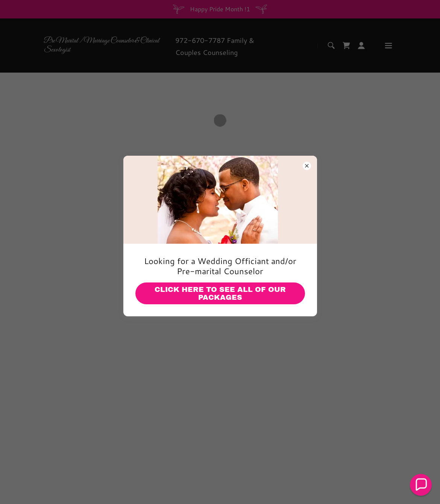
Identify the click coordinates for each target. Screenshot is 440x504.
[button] (421, 485)
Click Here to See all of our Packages (220, 293)
